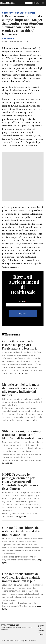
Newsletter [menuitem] (41, 631)
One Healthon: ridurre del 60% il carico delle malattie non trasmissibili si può (21, 577)
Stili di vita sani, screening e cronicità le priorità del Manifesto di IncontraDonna (22, 435)
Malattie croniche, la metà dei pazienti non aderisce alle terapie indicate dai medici (21, 390)
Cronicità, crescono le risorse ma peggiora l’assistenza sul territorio (20, 345)
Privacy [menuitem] (40, 632)
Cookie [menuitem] (40, 629)
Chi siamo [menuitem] (41, 625)
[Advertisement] (23, 176)
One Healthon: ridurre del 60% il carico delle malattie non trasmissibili (21, 531)
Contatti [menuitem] (40, 627)
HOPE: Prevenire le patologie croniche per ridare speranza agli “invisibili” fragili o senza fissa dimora (20, 481)
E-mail (22, 301)
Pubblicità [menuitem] (41, 634)
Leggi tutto (23, 373)
